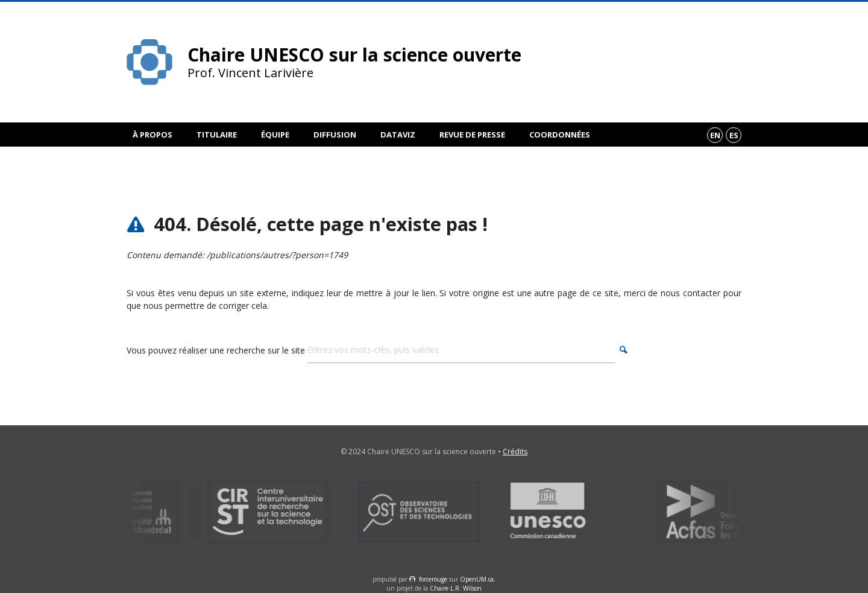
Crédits (515, 452)
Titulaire (217, 135)
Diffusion (335, 135)
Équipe (275, 135)
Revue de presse (472, 135)
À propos (153, 135)
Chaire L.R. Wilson (456, 588)
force (433, 579)
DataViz (398, 135)
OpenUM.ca (477, 579)
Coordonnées (560, 135)
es (734, 135)
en (715, 135)
